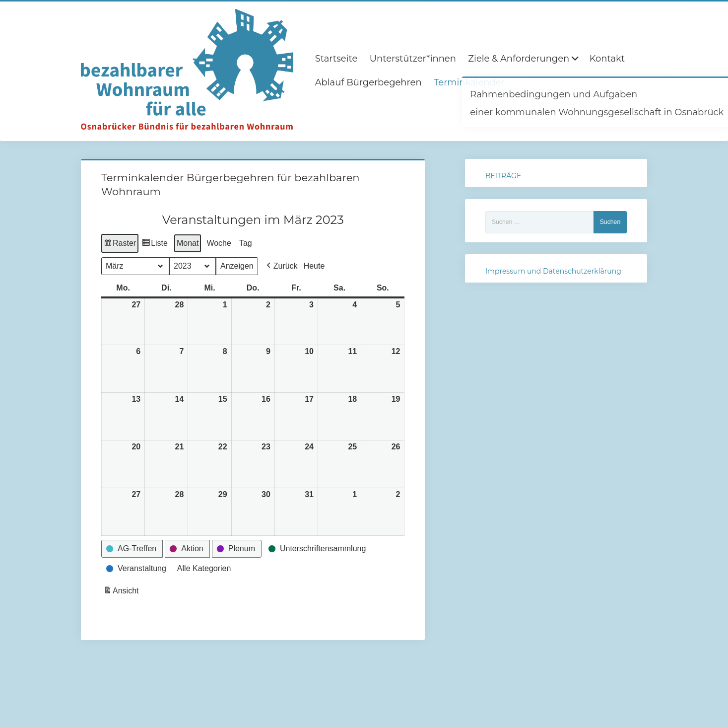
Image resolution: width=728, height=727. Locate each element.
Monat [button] (188, 243)
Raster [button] (120, 245)
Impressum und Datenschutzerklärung (553, 271)
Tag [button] (246, 243)
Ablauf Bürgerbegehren (368, 82)
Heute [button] (314, 266)
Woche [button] (219, 243)
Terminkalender (469, 82)
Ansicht (122, 592)
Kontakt (607, 59)
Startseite (336, 59)
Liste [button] (155, 245)
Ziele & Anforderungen (519, 59)
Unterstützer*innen (413, 59)
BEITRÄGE (503, 176)
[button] (281, 266)
